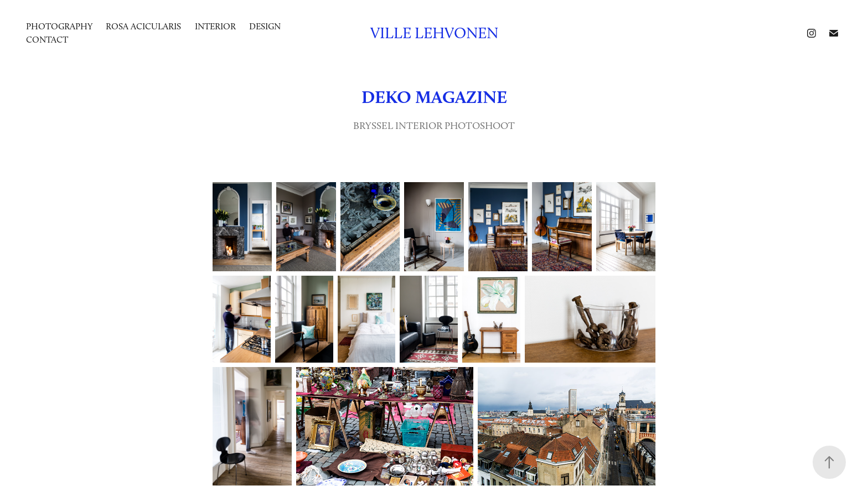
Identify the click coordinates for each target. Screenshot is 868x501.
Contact (47, 40)
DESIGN (265, 26)
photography (59, 26)
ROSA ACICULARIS (143, 26)
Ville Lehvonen (434, 33)
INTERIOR (215, 26)
